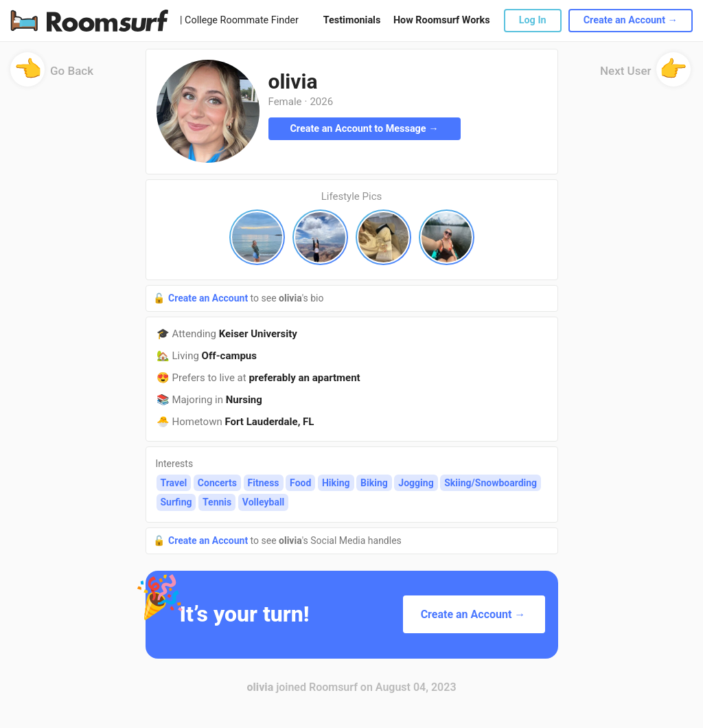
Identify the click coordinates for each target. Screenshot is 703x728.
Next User (645, 75)
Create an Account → (631, 20)
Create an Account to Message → (364, 129)
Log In (533, 20)
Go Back (52, 75)
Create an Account (209, 298)
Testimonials (352, 20)
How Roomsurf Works (442, 20)
